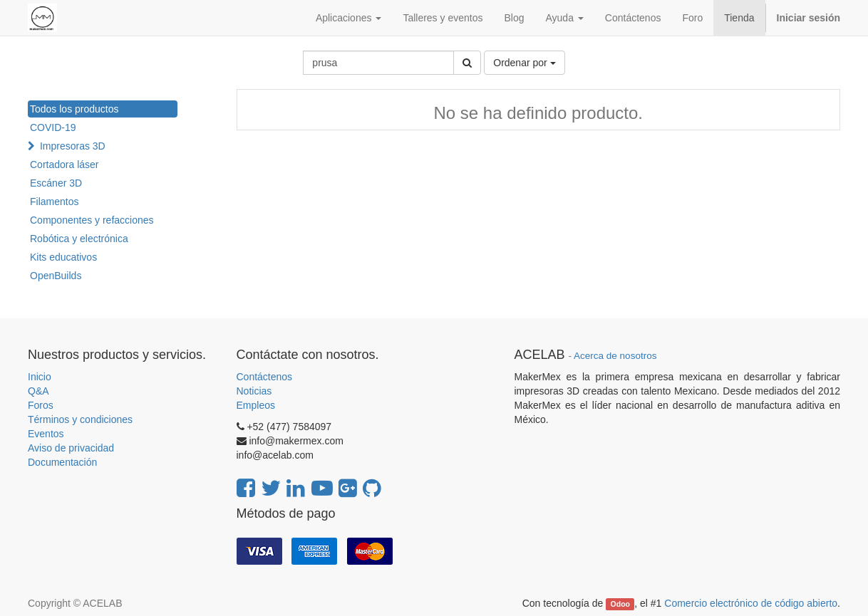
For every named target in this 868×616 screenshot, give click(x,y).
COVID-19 (53, 127)
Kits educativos (63, 257)
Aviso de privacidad (71, 448)
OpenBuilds (56, 276)
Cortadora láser (64, 165)
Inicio (40, 377)
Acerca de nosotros (615, 356)
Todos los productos (74, 109)
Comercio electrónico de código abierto (751, 603)
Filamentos (54, 202)
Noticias (254, 391)
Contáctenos (265, 377)
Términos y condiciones (80, 419)
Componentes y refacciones (92, 220)
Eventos (46, 434)
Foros (41, 405)
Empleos (256, 405)
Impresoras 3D (73, 146)
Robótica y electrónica (79, 239)
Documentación (62, 462)
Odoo (620, 604)
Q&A (38, 391)
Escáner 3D (56, 183)
